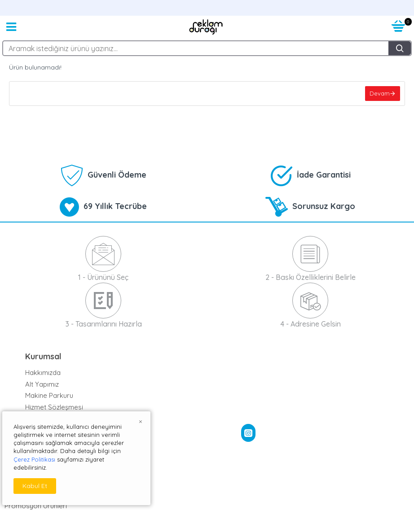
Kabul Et (35, 486)
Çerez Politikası (34, 459)
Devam (380, 93)
